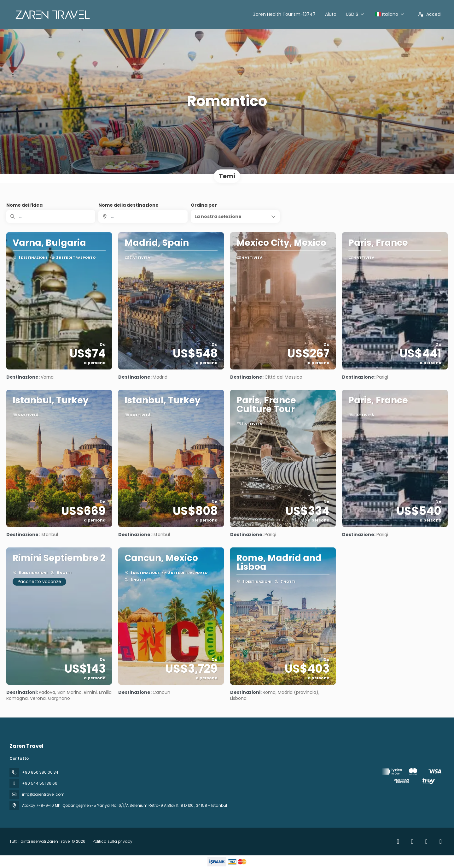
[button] (235, 216)
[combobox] (143, 216)
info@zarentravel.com (43, 794)
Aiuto (331, 14)
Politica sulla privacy (113, 841)
